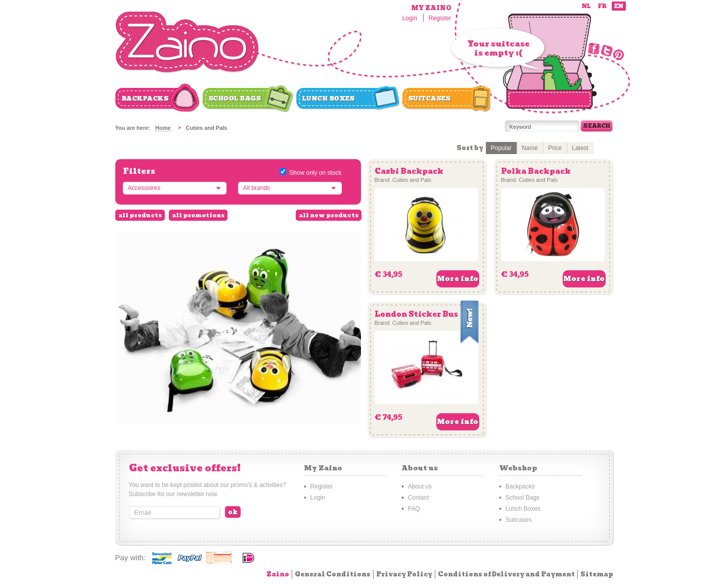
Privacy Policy (404, 574)
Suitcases (430, 99)
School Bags (235, 99)
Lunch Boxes (329, 99)
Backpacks (145, 99)
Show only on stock (315, 173)
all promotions (198, 215)
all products (140, 215)
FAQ (414, 509)
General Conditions (333, 574)
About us (420, 486)
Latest (580, 148)
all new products (329, 215)
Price (555, 148)
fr (602, 6)
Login (409, 18)
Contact (418, 498)
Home (163, 128)
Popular (501, 148)
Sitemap (597, 574)
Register (440, 18)
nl (586, 6)
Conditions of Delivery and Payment (506, 574)
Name (530, 148)
